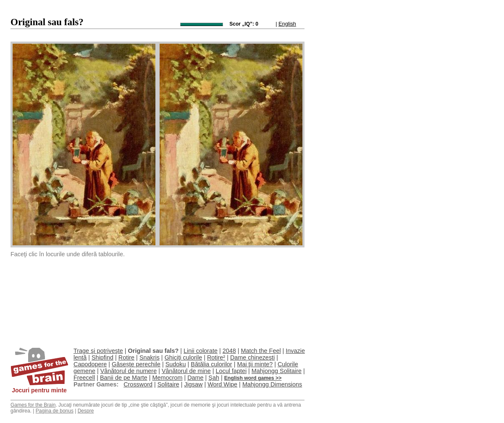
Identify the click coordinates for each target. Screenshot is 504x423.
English (287, 24)
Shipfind (102, 357)
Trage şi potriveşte (98, 351)
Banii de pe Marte (124, 378)
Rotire (126, 357)
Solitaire (168, 384)
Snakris (150, 357)
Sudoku (176, 364)
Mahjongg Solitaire (277, 371)
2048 (229, 351)
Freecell (84, 378)
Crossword (138, 384)
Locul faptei (231, 371)
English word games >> (253, 378)
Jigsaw (193, 384)
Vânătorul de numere (129, 371)
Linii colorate (201, 351)
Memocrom (167, 378)
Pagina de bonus (55, 411)
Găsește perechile (136, 364)
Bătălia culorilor (211, 364)
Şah (214, 378)
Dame (195, 378)
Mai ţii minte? (255, 364)
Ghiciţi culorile (184, 357)
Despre (86, 411)
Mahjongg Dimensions (272, 384)
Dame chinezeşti (252, 357)
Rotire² (216, 357)
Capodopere (90, 364)
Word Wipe (222, 384)
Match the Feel (261, 351)
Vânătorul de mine (186, 371)
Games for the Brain (33, 405)
